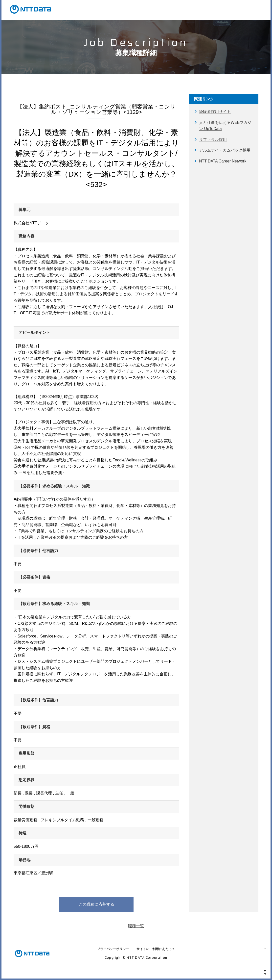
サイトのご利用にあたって (156, 949)
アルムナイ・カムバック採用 (225, 150)
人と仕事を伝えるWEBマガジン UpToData (225, 126)
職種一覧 (136, 926)
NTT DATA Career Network (223, 161)
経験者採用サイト (215, 112)
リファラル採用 (213, 140)
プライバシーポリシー (113, 949)
